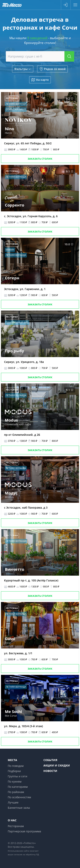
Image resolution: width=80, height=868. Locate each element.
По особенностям (19, 797)
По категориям (18, 787)
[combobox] (40, 56)
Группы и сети (18, 776)
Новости (50, 771)
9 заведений (37, 38)
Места (12, 760)
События (50, 760)
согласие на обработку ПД (26, 854)
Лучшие (13, 802)
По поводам (16, 766)
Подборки (14, 771)
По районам (16, 792)
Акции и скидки (57, 765)
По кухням (15, 781)
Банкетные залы (19, 808)
